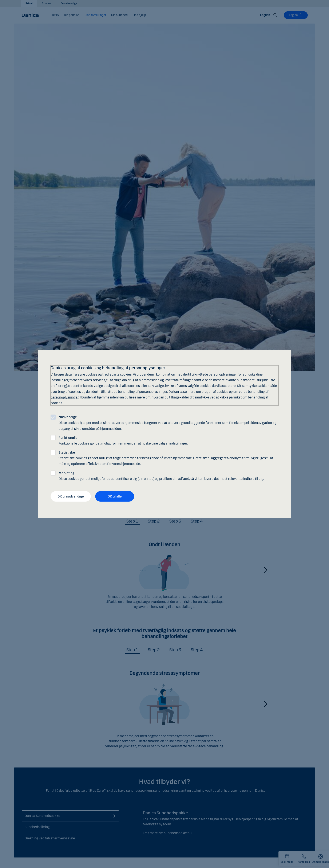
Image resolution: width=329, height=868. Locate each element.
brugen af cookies (215, 391)
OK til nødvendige (71, 496)
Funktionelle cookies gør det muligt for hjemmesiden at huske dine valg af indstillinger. (123, 440)
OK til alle (115, 496)
